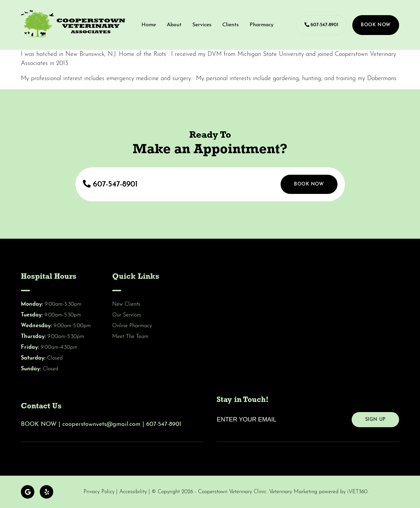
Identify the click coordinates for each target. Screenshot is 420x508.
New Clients (126, 304)
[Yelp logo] (46, 492)
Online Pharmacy (132, 326)
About (174, 25)
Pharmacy (262, 25)
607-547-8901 (321, 25)
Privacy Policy (99, 492)
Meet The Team (130, 337)
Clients (231, 25)
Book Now (376, 25)
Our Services (127, 315)
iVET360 (357, 492)
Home (149, 25)
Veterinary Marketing (293, 492)
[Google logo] (28, 492)
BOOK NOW (39, 424)
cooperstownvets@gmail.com (101, 424)
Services (202, 25)
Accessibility (133, 492)
